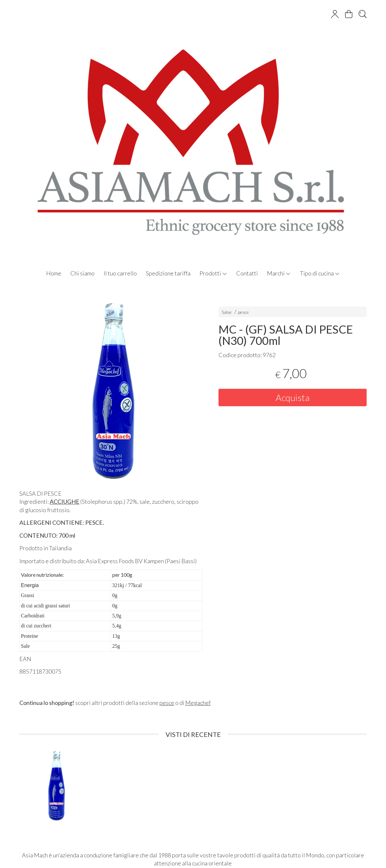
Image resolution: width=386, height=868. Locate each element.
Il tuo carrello (120, 273)
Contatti (247, 273)
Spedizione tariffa (168, 273)
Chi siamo (82, 273)
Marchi (279, 273)
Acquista (293, 398)
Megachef (198, 703)
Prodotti (213, 273)
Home (54, 273)
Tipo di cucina (320, 273)
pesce (243, 312)
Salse (227, 312)
